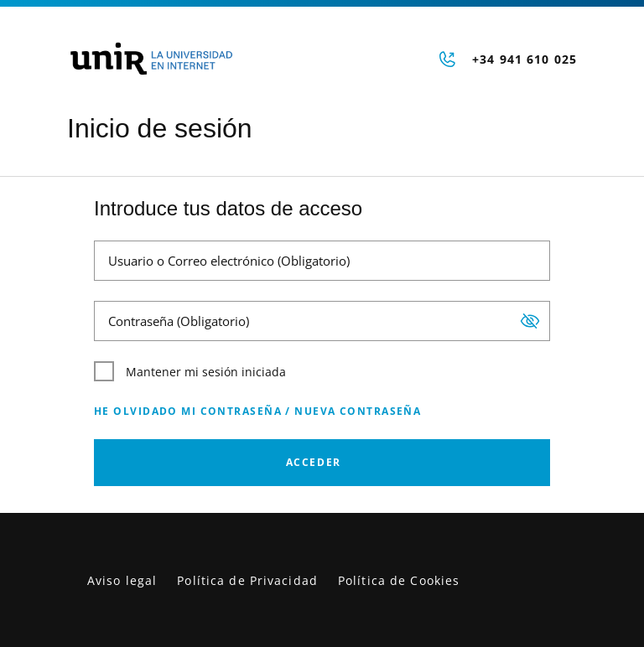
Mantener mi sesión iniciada (190, 371)
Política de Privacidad (247, 580)
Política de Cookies (399, 580)
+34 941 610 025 (525, 59)
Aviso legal (122, 580)
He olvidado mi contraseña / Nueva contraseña (257, 411)
